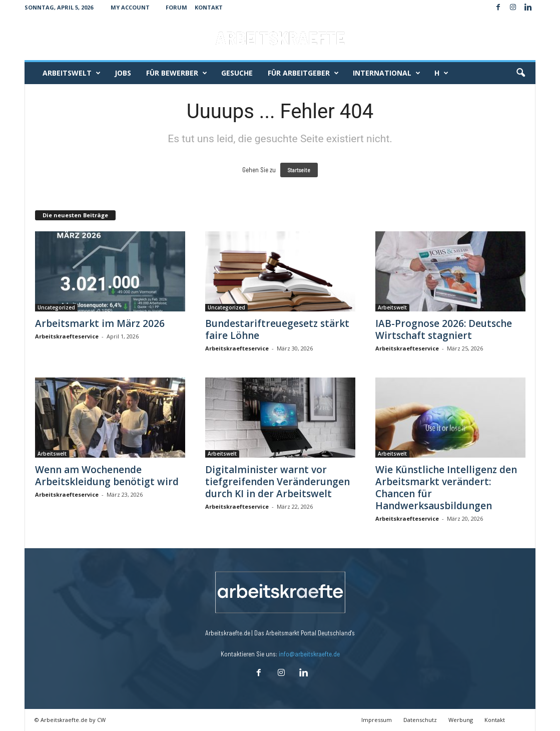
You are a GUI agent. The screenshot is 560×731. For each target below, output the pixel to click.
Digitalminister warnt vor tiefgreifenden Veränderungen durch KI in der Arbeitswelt (277, 482)
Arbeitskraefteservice (67, 336)
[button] (520, 73)
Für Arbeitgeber (303, 73)
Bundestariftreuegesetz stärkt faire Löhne (277, 329)
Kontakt (209, 7)
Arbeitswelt (72, 73)
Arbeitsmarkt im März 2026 (100, 323)
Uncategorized (56, 307)
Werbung (461, 720)
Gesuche (237, 73)
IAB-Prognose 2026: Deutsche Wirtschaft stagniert (444, 329)
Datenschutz (420, 720)
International (387, 73)
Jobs (123, 73)
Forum (176, 7)
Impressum (377, 720)
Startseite (299, 170)
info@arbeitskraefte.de (309, 654)
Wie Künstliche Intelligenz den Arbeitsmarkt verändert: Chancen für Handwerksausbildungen (446, 488)
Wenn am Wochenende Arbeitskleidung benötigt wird (107, 476)
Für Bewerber (177, 73)
